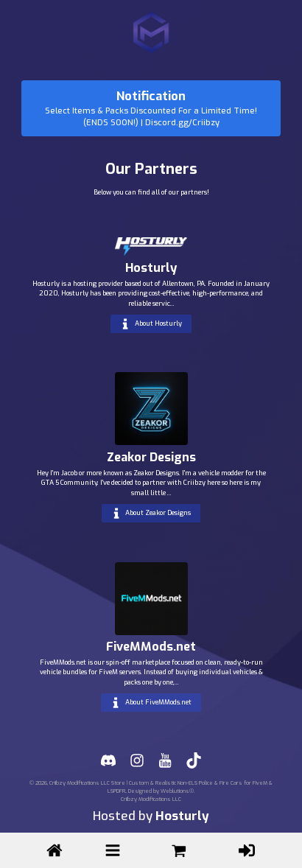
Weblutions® (177, 791)
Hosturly (182, 816)
